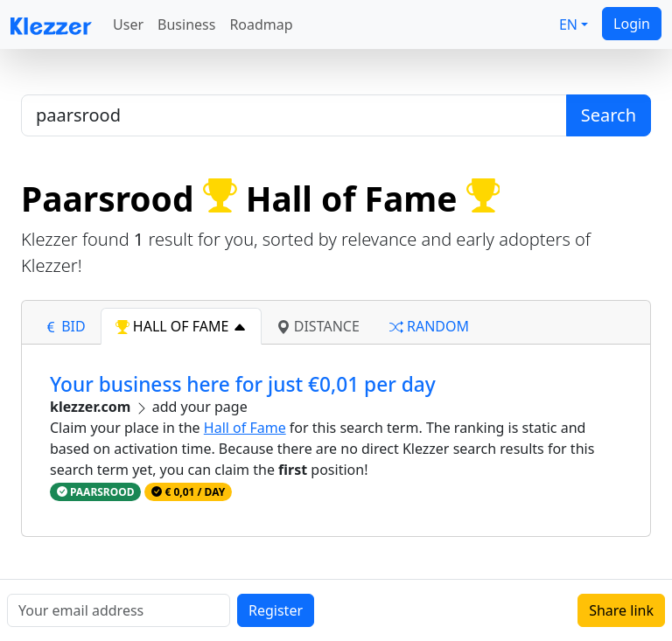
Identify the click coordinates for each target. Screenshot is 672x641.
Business (186, 24)
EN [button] (568, 24)
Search (609, 115)
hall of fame (181, 326)
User (128, 24)
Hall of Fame (245, 428)
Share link (621, 610)
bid (65, 326)
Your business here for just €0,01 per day (243, 384)
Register (276, 610)
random (429, 326)
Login (632, 24)
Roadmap (261, 24)
